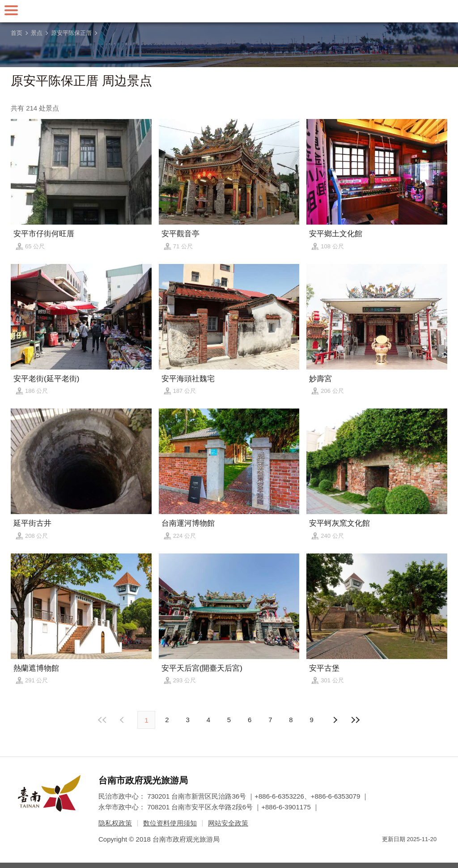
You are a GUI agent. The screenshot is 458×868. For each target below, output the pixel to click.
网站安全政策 (228, 823)
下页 (123, 720)
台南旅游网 (229, 11)
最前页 (102, 720)
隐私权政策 (115, 823)
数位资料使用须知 (170, 823)
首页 (17, 33)
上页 (335, 720)
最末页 (356, 720)
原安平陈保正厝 (71, 33)
